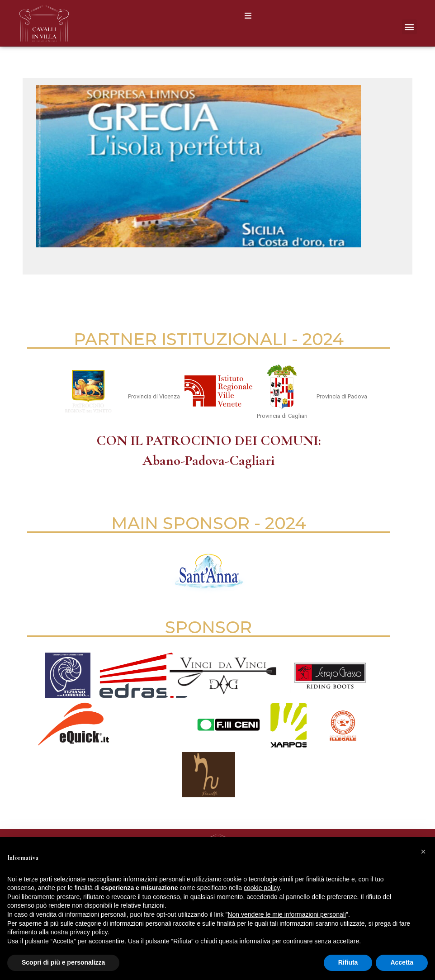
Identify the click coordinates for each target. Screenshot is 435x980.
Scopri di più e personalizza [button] (63, 962)
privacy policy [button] (89, 932)
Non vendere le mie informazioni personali (286, 914)
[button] (248, 16)
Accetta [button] (402, 962)
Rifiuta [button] (348, 962)
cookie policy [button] (262, 888)
